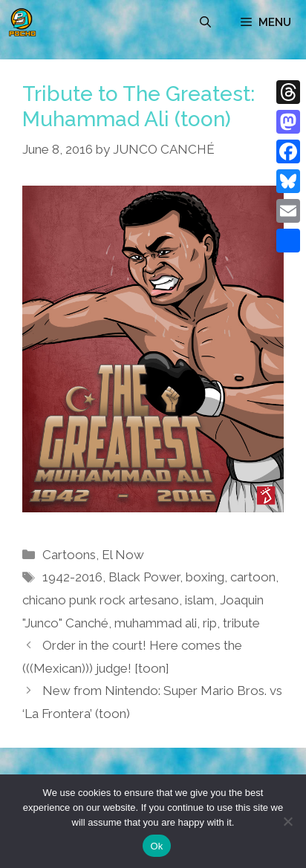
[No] (287, 821)
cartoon (253, 577)
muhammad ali (156, 623)
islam (199, 600)
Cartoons (69, 555)
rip (210, 623)
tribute (241, 623)
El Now (123, 555)
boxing (205, 577)
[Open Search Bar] (205, 22)
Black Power (144, 577)
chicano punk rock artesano (101, 600)
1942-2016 (72, 577)
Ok (156, 846)
